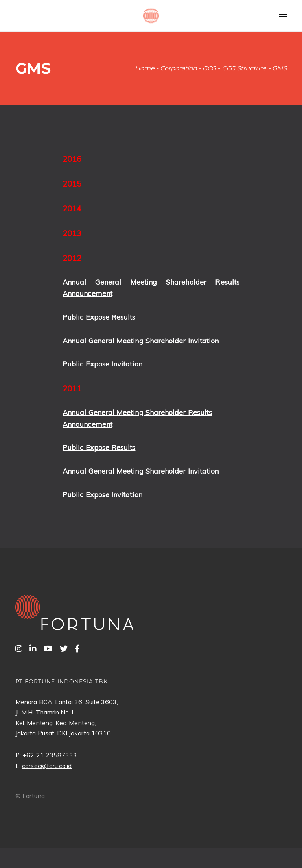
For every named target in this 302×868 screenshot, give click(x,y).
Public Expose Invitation (102, 364)
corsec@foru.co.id (47, 766)
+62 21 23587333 (50, 755)
